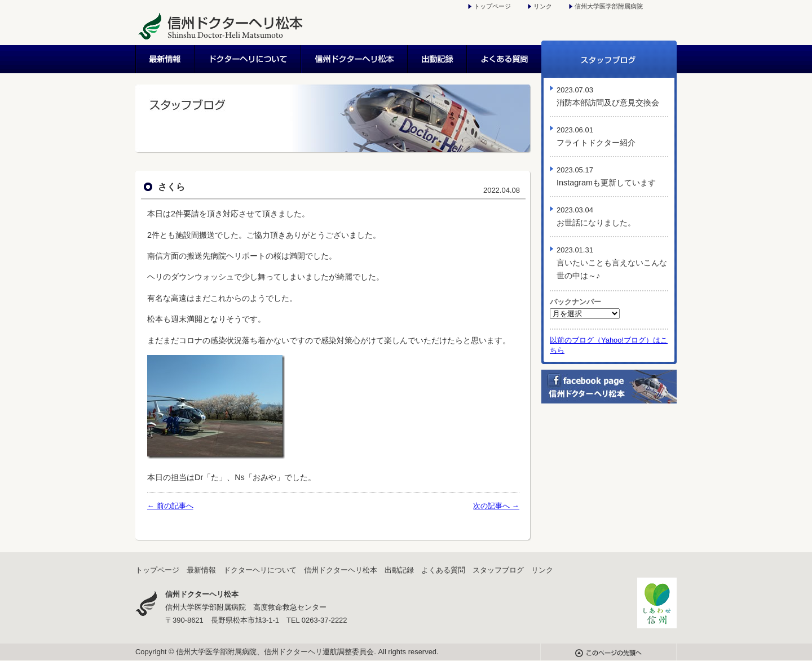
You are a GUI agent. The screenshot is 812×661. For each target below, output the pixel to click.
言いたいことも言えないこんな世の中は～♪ (612, 263)
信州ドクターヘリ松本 (355, 59)
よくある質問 (504, 59)
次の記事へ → (496, 506)
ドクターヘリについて (248, 59)
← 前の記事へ (170, 506)
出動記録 (438, 59)
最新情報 (165, 59)
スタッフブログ (609, 59)
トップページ (492, 6)
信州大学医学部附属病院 (609, 6)
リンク (543, 6)
